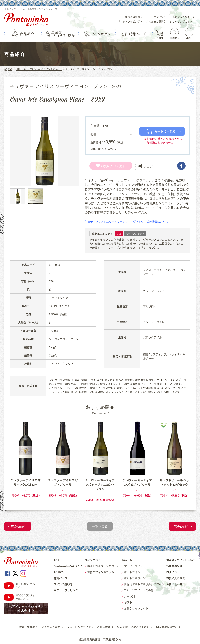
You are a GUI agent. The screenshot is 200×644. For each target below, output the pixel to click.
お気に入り (106, 166)
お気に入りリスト (177, 578)
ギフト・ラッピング (66, 590)
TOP (8, 69)
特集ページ (60, 578)
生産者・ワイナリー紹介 (181, 560)
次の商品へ (182, 526)
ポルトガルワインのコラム (103, 566)
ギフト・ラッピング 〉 (130, 21)
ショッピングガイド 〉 (183, 21)
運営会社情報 (29, 627)
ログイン (172, 572)
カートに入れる (161, 131)
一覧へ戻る (100, 526)
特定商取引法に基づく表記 (135, 627)
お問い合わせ (174, 584)
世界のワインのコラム (101, 572)
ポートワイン (132, 572)
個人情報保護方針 (169, 627)
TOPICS (59, 572)
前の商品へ (18, 526)
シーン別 (129, 596)
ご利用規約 (106, 627)
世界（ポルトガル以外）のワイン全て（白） (39, 69)
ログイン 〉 (160, 17)
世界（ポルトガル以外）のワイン (144, 584)
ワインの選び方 (63, 584)
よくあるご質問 (53, 627)
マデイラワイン (133, 566)
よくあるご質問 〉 (156, 21)
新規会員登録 (174, 566)
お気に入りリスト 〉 (184, 17)
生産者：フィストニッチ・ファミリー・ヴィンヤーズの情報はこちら (126, 222)
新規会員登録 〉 (134, 17)
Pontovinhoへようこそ (68, 566)
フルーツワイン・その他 (139, 590)
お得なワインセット (136, 608)
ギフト (128, 602)
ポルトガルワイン (135, 578)
